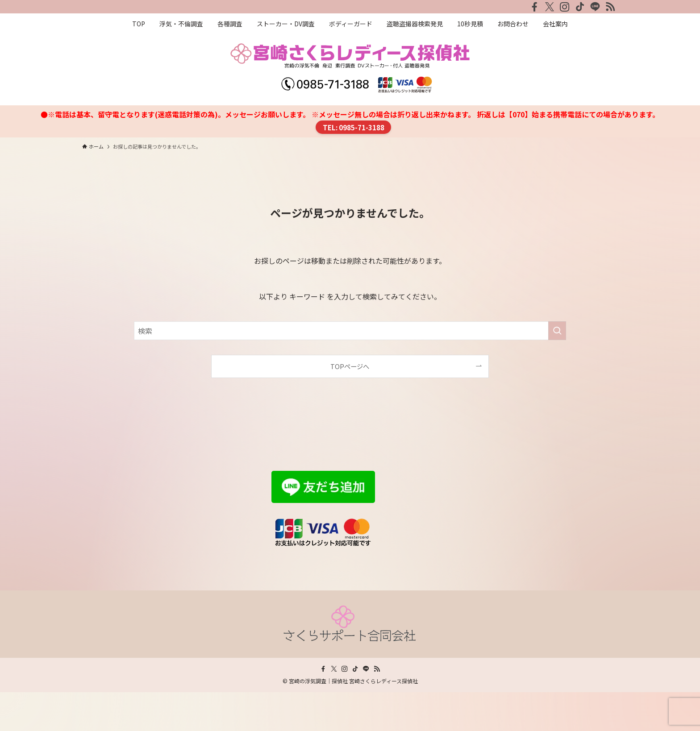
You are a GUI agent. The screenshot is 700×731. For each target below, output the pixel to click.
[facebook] (534, 7)
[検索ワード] (350, 331)
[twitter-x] (550, 7)
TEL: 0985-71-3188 (354, 127)
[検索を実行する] (557, 331)
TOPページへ (350, 366)
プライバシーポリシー (118, 549)
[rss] (610, 7)
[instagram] (565, 7)
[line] (595, 7)
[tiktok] (580, 7)
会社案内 (96, 538)
